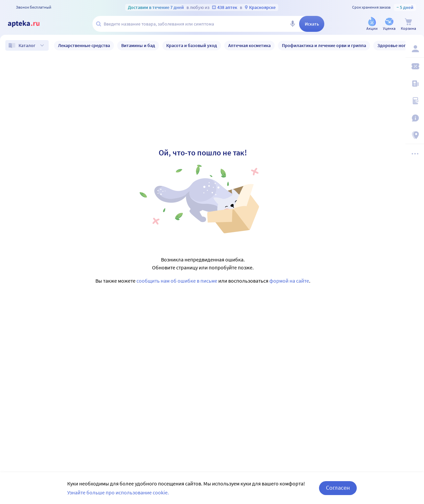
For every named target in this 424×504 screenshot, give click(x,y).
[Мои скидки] (415, 66)
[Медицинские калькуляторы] (415, 101)
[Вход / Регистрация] (415, 49)
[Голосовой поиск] (292, 24)
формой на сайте (289, 281)
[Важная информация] (415, 118)
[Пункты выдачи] (415, 135)
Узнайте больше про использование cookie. (118, 492)
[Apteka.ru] (29, 24)
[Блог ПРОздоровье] (415, 84)
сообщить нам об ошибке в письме (177, 281)
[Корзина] (408, 24)
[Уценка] (389, 24)
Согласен (338, 488)
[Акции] (372, 24)
